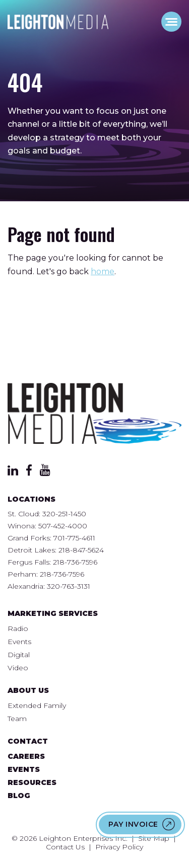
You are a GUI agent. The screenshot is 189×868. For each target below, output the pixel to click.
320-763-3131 (69, 586)
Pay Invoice (133, 824)
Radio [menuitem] (18, 628)
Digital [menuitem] (19, 655)
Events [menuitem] (19, 642)
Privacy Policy (119, 847)
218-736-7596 (75, 562)
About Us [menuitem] (28, 690)
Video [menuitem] (18, 668)
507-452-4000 (63, 526)
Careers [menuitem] (26, 756)
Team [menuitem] (17, 719)
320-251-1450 (64, 514)
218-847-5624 (81, 550)
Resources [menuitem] (32, 782)
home (103, 271)
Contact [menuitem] (28, 741)
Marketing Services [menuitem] (53, 613)
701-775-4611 (74, 538)
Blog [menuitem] (19, 796)
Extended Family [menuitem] (37, 705)
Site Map (154, 838)
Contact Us (65, 847)
